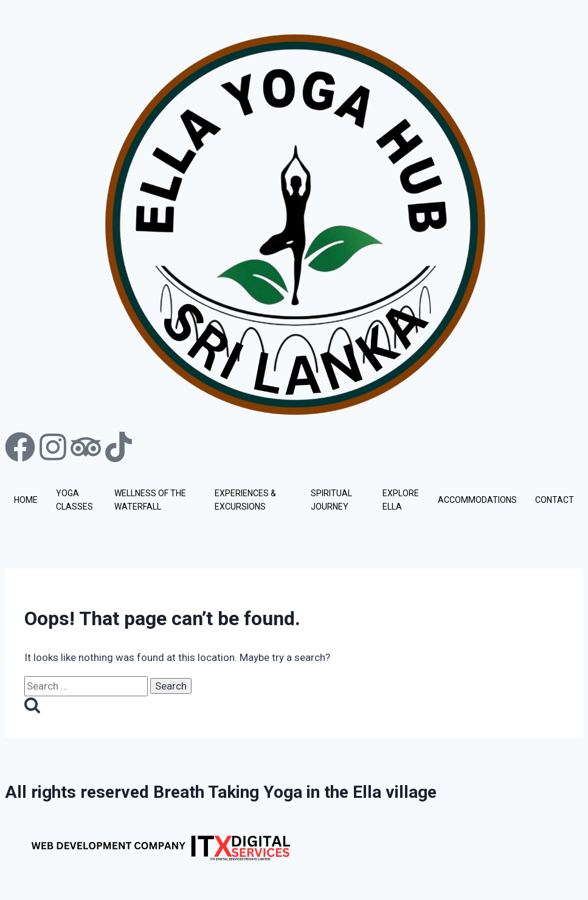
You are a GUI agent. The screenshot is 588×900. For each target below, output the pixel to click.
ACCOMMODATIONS (477, 500)
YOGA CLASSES (74, 500)
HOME (26, 500)
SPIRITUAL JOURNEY (331, 500)
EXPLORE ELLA (401, 500)
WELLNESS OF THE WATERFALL (150, 500)
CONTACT (555, 500)
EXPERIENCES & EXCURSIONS (245, 500)
